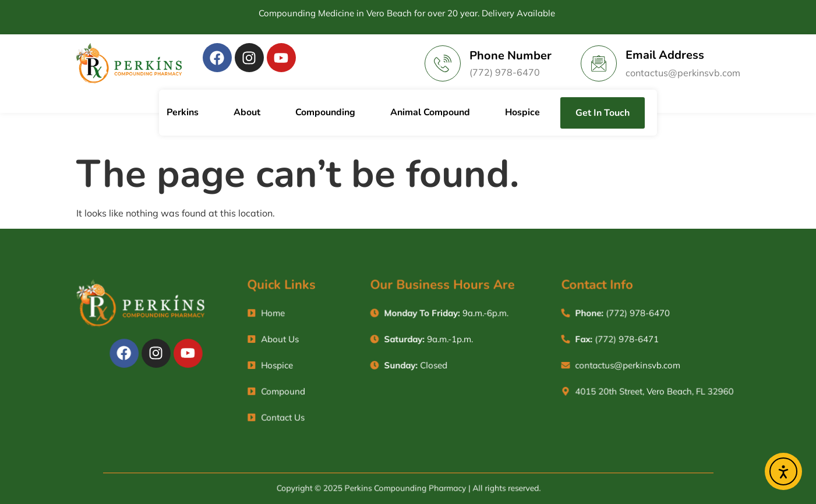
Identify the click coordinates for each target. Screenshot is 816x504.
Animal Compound (430, 112)
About (247, 112)
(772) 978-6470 (505, 72)
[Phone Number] (443, 63)
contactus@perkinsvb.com (683, 73)
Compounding (325, 112)
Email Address (665, 55)
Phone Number (511, 56)
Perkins (183, 112)
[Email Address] (599, 63)
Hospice (522, 112)
